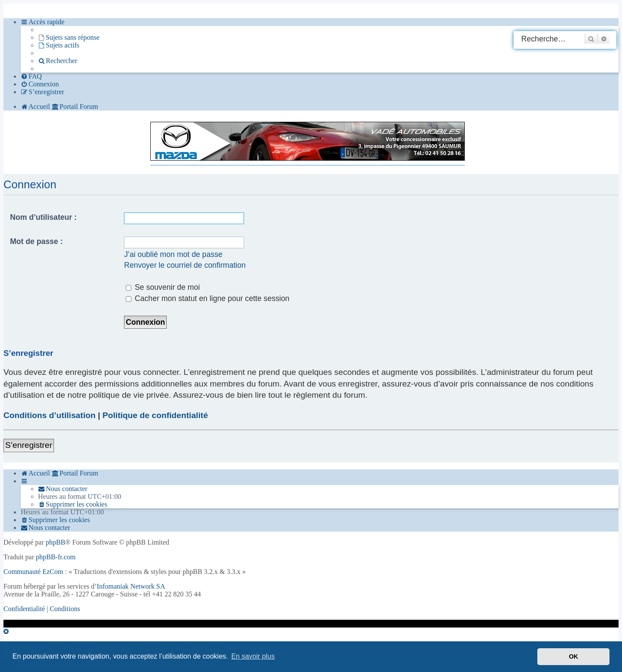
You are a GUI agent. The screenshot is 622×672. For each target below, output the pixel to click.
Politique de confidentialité (155, 415)
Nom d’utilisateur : (43, 217)
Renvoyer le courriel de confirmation (185, 265)
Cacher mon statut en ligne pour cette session (208, 298)
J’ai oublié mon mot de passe (173, 254)
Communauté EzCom (33, 572)
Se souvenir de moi (163, 287)
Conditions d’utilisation (49, 415)
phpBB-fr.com (56, 557)
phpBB (56, 542)
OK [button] (574, 656)
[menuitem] (69, 38)
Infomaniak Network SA (131, 586)
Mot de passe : (36, 241)
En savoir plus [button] (253, 656)
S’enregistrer (29, 445)
